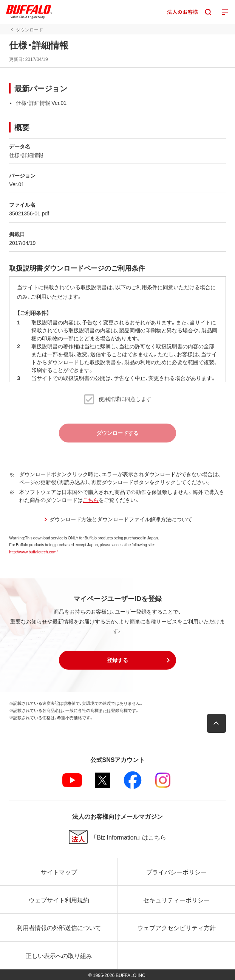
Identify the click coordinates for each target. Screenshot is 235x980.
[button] (117, 660)
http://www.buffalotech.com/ (33, 552)
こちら (91, 500)
